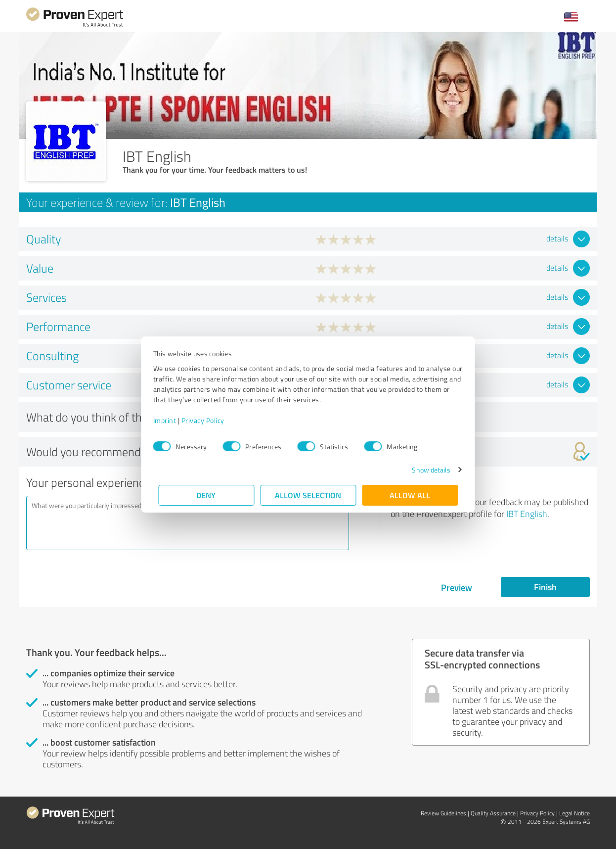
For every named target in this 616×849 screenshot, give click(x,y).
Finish (545, 587)
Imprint (170, 420)
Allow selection (308, 495)
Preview (457, 587)
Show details (426, 470)
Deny (206, 495)
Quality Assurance (493, 813)
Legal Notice (574, 813)
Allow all (410, 495)
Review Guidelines (443, 813)
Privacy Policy (208, 420)
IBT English (527, 514)
